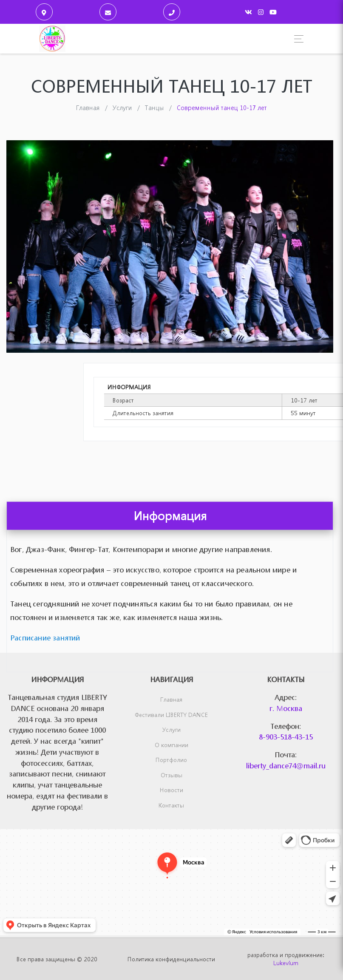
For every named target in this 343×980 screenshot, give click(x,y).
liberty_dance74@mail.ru (286, 766)
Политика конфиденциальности (171, 959)
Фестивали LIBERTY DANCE (171, 715)
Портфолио (171, 760)
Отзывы (171, 775)
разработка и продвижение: (286, 959)
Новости (171, 790)
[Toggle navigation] (296, 39)
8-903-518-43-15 (286, 737)
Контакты (171, 805)
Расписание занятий (45, 670)
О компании (171, 745)
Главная (171, 699)
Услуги (171, 729)
